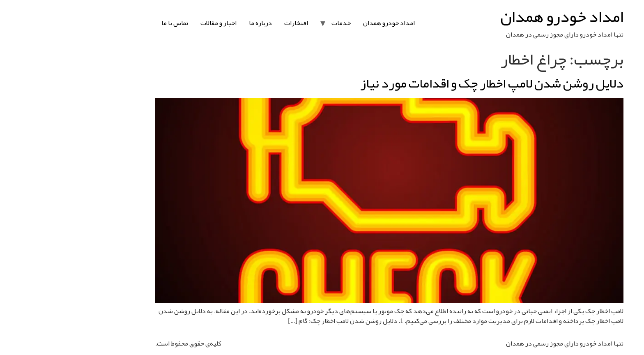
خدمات (274, 23)
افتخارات (229, 23)
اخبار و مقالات (151, 23)
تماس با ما (107, 23)
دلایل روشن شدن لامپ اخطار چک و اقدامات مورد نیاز (424, 83)
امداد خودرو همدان (494, 16)
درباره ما (193, 23)
